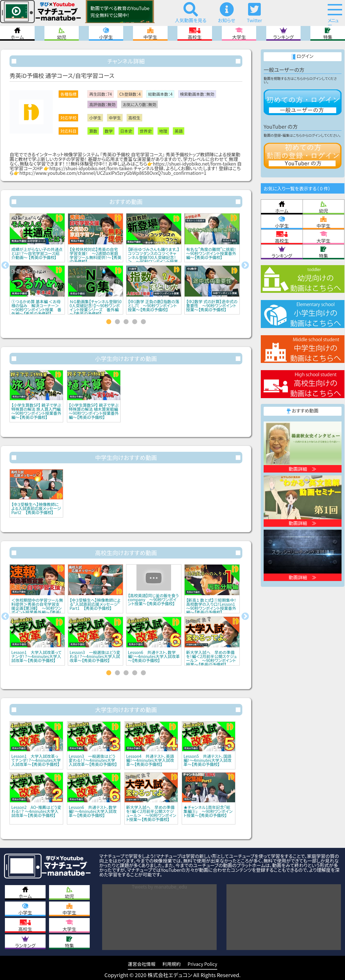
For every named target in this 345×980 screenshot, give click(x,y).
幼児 (62, 33)
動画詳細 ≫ (303, 469)
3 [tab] (126, 322)
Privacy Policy (202, 964)
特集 (328, 33)
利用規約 (172, 964)
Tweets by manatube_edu (160, 887)
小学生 (106, 33)
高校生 (195, 33)
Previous (5, 265)
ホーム (17, 33)
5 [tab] (143, 322)
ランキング (283, 33)
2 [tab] (117, 322)
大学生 (239, 33)
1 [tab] (109, 322)
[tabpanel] (37, 265)
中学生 (150, 33)
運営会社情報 (142, 964)
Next (245, 265)
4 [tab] (135, 322)
